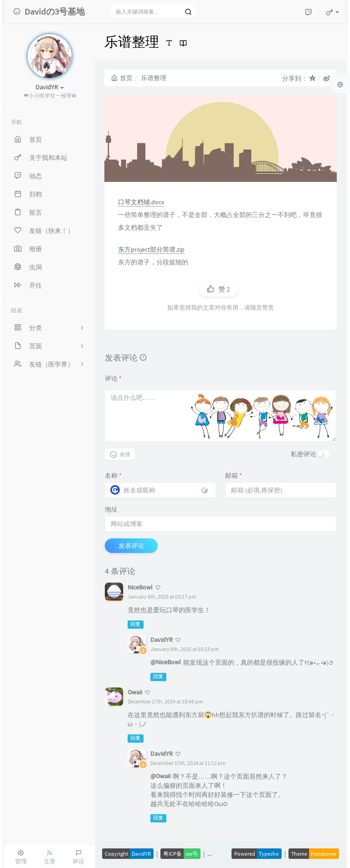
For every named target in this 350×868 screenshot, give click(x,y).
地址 (111, 509)
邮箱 (234, 475)
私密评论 (304, 454)
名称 (113, 475)
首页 (122, 78)
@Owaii (160, 776)
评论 (113, 378)
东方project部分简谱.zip (151, 249)
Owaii (135, 692)
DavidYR (162, 640)
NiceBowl (140, 587)
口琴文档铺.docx (141, 202)
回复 (135, 624)
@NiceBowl (166, 662)
